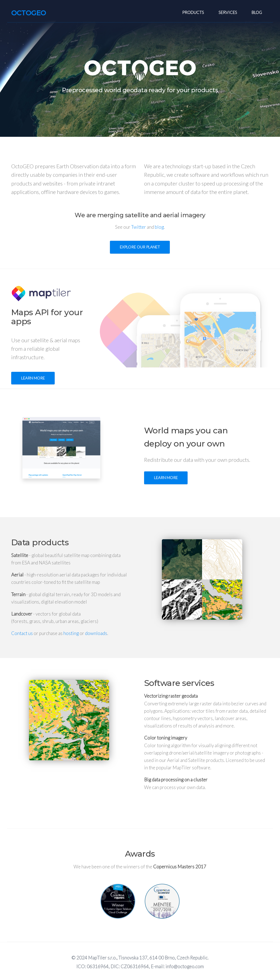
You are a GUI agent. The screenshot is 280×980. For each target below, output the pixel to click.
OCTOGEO (29, 13)
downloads (96, 633)
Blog (257, 12)
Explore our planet (140, 247)
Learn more (33, 378)
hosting (71, 633)
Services (228, 12)
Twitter (139, 227)
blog (159, 227)
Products (193, 12)
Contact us (22, 633)
